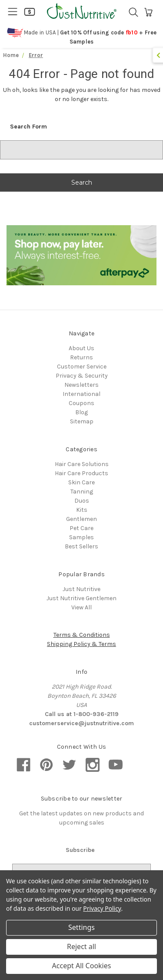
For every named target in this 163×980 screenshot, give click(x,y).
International (81, 394)
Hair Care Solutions (82, 464)
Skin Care (81, 482)
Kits (82, 510)
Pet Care (81, 528)
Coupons (81, 403)
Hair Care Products (81, 473)
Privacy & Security (82, 376)
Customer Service (82, 367)
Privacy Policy (102, 908)
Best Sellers (81, 546)
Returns (81, 357)
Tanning (82, 492)
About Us (81, 348)
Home (11, 55)
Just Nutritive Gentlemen (81, 598)
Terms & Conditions (82, 635)
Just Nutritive (81, 589)
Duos (82, 501)
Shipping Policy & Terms (81, 644)
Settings (81, 927)
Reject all (81, 946)
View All (81, 607)
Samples (81, 537)
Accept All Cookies (82, 966)
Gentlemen (81, 519)
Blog (81, 412)
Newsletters (81, 385)
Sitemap (82, 421)
